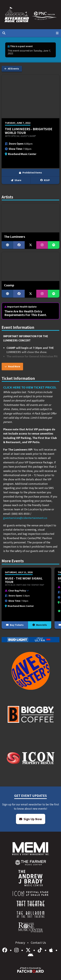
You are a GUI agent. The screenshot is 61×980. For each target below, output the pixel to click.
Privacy (20, 942)
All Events (12, 69)
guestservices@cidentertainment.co (25, 518)
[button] (25, 591)
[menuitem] (30, 863)
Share (16, 180)
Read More (12, 366)
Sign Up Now (31, 819)
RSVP (45, 180)
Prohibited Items (30, 172)
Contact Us (38, 942)
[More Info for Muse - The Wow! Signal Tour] (26, 598)
